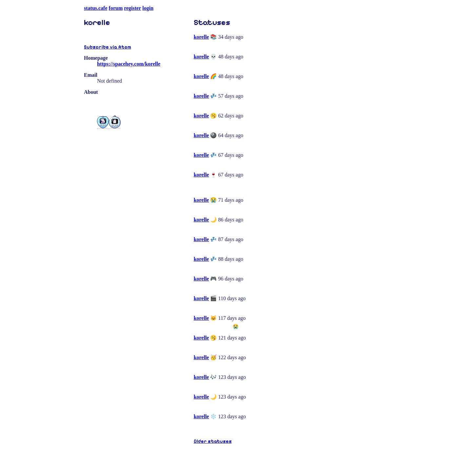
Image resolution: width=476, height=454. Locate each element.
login (148, 8)
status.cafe (96, 8)
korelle (201, 37)
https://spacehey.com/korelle (129, 64)
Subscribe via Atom (108, 47)
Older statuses (213, 441)
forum (116, 8)
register (132, 8)
